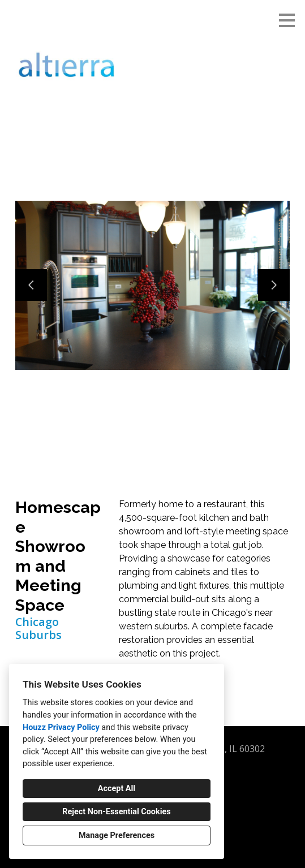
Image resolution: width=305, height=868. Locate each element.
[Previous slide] (31, 285)
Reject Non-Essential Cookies (116, 812)
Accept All (117, 789)
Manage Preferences (117, 835)
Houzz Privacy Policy (61, 727)
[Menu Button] (287, 20)
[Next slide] (274, 285)
